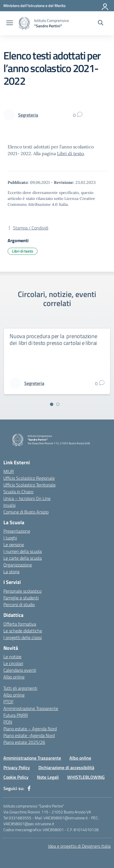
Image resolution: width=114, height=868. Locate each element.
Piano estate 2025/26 (24, 742)
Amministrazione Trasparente (31, 708)
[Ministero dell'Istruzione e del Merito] (34, 5)
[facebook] (29, 788)
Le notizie (12, 657)
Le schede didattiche (23, 631)
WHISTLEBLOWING (86, 777)
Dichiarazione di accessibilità (66, 767)
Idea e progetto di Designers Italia (79, 846)
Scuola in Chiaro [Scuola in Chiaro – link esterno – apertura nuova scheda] (18, 492)
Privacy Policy (17, 767)
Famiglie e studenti (21, 598)
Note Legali (48, 777)
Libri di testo (70, 153)
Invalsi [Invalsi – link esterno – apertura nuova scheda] (9, 505)
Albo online (14, 677)
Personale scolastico (22, 591)
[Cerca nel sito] (101, 23)
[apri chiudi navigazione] (10, 23)
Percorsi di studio (19, 604)
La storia (11, 572)
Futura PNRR (16, 715)
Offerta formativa (20, 624)
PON (8, 722)
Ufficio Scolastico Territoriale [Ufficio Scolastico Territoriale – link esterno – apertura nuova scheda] (29, 485)
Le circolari (13, 663)
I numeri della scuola (23, 551)
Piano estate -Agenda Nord (29, 735)
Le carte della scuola (23, 558)
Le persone (14, 545)
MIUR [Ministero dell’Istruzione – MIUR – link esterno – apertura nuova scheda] (9, 471)
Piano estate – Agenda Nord (30, 729)
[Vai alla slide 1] (52, 404)
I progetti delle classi (23, 637)
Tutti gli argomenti (20, 688)
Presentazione (17, 531)
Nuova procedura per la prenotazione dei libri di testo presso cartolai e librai (53, 339)
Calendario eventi (20, 670)
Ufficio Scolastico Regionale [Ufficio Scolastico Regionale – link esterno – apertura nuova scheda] (29, 478)
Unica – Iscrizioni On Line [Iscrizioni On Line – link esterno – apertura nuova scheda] (27, 498)
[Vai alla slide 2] (58, 404)
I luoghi (10, 538)
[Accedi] (105, 6)
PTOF (8, 702)
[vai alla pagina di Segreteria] (28, 115)
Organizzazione (18, 565)
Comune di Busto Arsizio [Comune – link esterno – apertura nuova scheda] (26, 512)
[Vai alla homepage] (24, 23)
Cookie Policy (16, 777)
